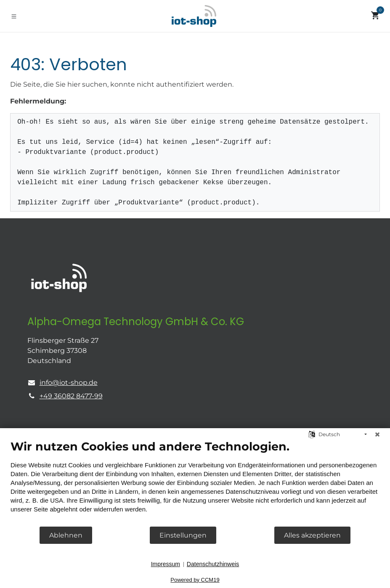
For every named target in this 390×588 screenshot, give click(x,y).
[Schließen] (377, 434)
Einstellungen (183, 535)
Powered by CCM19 (195, 580)
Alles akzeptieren (312, 535)
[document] (195, 483)
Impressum (166, 564)
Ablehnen (66, 535)
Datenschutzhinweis (213, 564)
